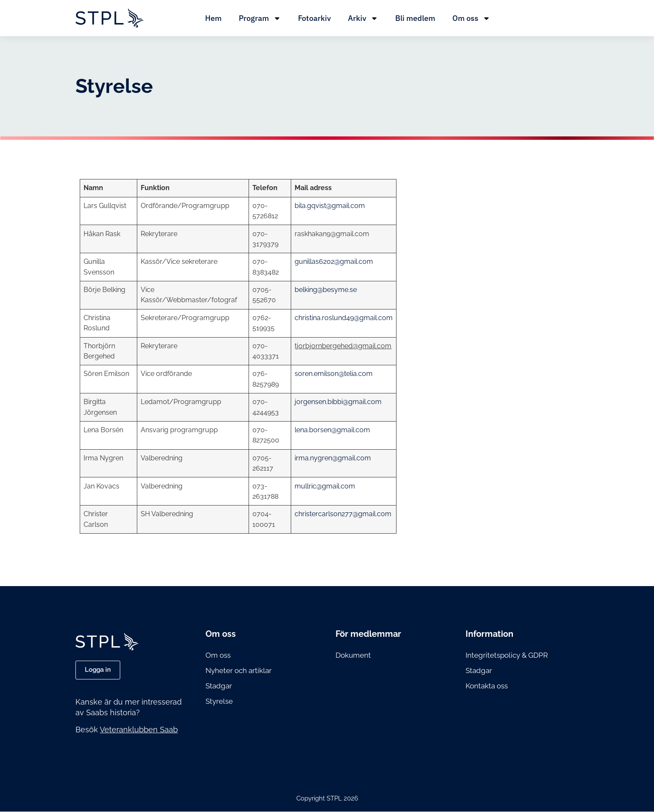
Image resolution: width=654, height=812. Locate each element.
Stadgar (219, 686)
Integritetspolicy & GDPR (507, 655)
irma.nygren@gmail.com (333, 458)
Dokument (353, 655)
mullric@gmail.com (325, 486)
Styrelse (219, 701)
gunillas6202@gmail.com (334, 262)
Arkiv (363, 18)
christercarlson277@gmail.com (343, 514)
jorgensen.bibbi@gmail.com (338, 402)
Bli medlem (415, 18)
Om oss (471, 18)
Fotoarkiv (314, 18)
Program (260, 18)
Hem (213, 18)
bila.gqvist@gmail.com (330, 206)
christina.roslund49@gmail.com (344, 318)
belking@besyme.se (326, 290)
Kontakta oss (487, 686)
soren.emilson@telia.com (334, 374)
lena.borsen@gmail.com (332, 430)
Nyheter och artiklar (239, 670)
